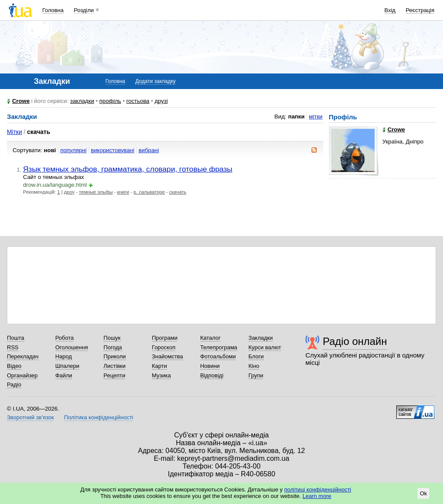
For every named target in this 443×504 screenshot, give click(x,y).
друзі (161, 101)
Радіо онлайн (355, 341)
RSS (13, 347)
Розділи (84, 10)
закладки (82, 101)
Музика (161, 375)
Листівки (114, 366)
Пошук (112, 338)
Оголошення (72, 347)
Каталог (210, 338)
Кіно (254, 366)
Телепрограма (219, 347)
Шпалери (67, 366)
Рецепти (114, 375)
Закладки (260, 338)
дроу (69, 192)
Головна (53, 10)
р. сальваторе (149, 192)
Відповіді (212, 375)
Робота (65, 338)
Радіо (14, 384)
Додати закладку (156, 81)
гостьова (138, 101)
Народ (64, 356)
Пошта (16, 338)
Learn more (317, 496)
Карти (159, 366)
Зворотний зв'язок (30, 417)
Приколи (114, 356)
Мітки (14, 132)
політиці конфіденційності (318, 490)
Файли (64, 375)
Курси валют (265, 347)
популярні (73, 150)
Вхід (390, 10)
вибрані (149, 150)
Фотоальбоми (218, 356)
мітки (316, 116)
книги (123, 192)
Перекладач (23, 356)
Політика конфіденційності (99, 417)
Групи (256, 375)
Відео (14, 366)
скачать (178, 192)
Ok (423, 493)
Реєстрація (420, 10)
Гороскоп (164, 347)
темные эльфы (96, 192)
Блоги (256, 356)
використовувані (112, 150)
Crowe (21, 101)
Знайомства (167, 356)
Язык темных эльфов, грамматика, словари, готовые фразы (128, 169)
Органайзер (22, 375)
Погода (113, 347)
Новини (210, 366)
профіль (110, 101)
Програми (165, 338)
